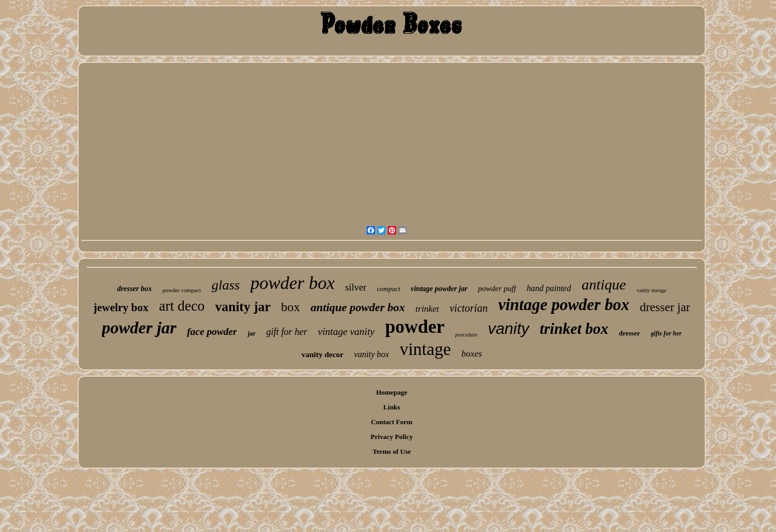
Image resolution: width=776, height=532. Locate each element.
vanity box (371, 354)
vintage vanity (346, 332)
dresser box (135, 289)
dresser (630, 333)
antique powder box (358, 307)
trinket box (574, 329)
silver (356, 287)
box (291, 307)
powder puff (497, 288)
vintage (425, 349)
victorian (469, 308)
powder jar (139, 328)
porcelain (466, 334)
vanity (508, 328)
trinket (427, 309)
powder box (293, 283)
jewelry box (121, 307)
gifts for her (666, 333)
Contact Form (391, 422)
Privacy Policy (392, 437)
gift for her (287, 332)
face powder (212, 332)
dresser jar (665, 307)
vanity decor (323, 354)
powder (415, 327)
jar (251, 333)
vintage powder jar (439, 289)
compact (388, 289)
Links (392, 407)
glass (225, 285)
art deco (182, 306)
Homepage (392, 392)
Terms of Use (391, 451)
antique (604, 284)
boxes (472, 354)
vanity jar (243, 307)
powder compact (181, 290)
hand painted (549, 288)
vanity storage (651, 290)
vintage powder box (564, 305)
